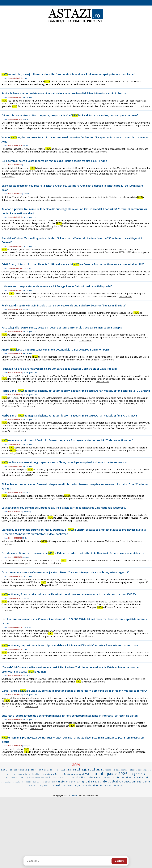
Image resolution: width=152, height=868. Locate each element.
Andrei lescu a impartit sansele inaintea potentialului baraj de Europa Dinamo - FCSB (55, 350)
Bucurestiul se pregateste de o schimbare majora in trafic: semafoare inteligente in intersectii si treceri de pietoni (70, 716)
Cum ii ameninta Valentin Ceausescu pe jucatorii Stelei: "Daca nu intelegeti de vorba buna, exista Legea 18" (65, 572)
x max (61, 774)
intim (133, 778)
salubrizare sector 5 (13, 782)
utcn (85, 786)
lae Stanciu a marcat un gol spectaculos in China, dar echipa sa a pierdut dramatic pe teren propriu (64, 462)
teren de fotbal (106, 781)
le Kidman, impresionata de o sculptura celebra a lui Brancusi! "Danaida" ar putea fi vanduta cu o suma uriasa (70, 645)
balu (89, 782)
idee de (118, 786)
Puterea (26, 598)
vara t (21, 774)
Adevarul (26, 309)
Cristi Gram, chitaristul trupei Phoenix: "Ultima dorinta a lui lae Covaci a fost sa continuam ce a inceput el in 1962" (73, 264)
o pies (78, 786)
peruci (46, 786)
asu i (40, 782)
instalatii (77, 778)
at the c (21, 778)
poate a (140, 774)
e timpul (142, 778)
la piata (30, 770)
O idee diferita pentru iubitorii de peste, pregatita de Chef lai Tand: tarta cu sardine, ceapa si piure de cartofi (70, 115)
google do (48, 774)
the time (55, 770)
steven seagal (76, 774)
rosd (109, 778)
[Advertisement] (76, 45)
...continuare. (99, 84)
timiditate (10, 778)
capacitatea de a (135, 781)
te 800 (39, 770)
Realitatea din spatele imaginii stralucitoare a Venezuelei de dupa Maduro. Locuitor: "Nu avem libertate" (64, 305)
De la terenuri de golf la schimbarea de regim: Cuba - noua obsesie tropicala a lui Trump (54, 161)
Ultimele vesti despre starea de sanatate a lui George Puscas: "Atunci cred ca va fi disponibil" (57, 286)
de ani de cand (62, 785)
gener (31, 778)
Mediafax (26, 557)
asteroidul (30, 782)
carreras (143, 770)
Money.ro (26, 746)
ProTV (25, 146)
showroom (49, 782)
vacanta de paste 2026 (106, 774)
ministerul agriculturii (82, 769)
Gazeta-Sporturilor (30, 97)
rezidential (120, 777)
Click (24, 78)
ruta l (110, 786)
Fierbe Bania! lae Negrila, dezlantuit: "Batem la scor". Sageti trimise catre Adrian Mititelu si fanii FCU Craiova (69, 416)
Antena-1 (26, 119)
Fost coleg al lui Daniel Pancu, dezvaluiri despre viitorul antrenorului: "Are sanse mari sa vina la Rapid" (62, 328)
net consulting (75, 782)
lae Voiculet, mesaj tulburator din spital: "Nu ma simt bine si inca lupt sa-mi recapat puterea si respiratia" (68, 74)
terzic (61, 782)
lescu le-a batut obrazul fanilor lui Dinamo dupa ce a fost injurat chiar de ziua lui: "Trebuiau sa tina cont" (67, 440)
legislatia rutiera (127, 770)
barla (103, 785)
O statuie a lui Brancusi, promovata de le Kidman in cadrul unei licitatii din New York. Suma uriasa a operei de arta (73, 553)
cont (21, 770)
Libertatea (26, 268)
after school (42, 778)
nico (4, 770)
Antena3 (26, 194)
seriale (13, 770)
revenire (36, 785)
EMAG (76, 764)
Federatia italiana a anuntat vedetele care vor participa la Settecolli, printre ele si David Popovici (59, 369)
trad (131, 774)
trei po (101, 777)
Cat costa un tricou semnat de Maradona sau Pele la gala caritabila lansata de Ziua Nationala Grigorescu (64, 508)
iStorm (74, 796)
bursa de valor (59, 777)
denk (47, 770)
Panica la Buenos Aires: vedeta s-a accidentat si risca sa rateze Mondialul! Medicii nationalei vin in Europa (64, 93)
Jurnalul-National (29, 165)
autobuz (90, 777)
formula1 (110, 770)
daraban (94, 785)
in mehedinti (33, 774)
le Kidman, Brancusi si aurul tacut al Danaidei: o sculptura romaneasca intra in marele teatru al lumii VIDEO (69, 594)
